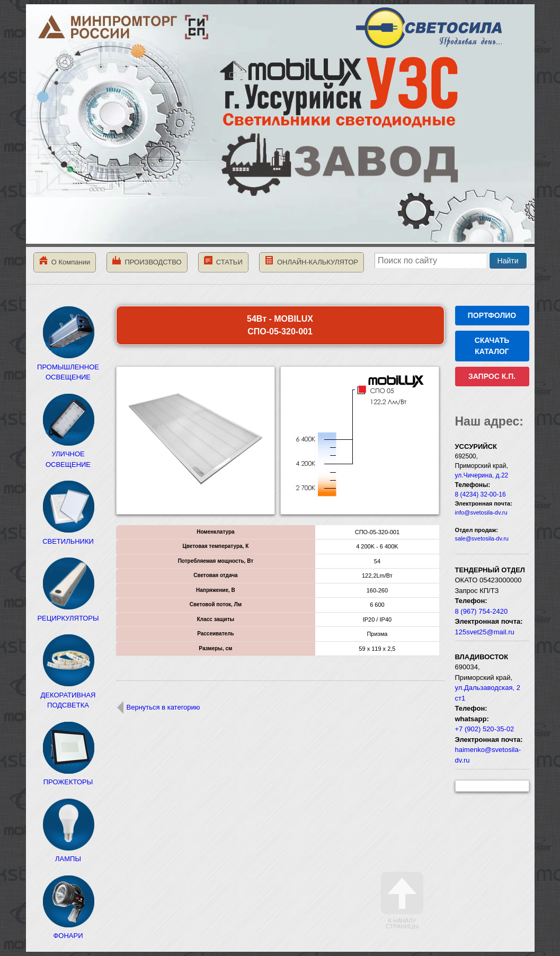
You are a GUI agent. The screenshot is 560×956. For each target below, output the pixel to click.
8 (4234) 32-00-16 (481, 494)
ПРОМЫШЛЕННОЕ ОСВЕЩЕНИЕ (68, 367)
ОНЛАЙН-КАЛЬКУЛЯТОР (312, 261)
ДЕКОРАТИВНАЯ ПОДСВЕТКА (68, 695)
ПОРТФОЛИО (492, 315)
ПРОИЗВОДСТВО (147, 261)
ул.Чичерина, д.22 (482, 475)
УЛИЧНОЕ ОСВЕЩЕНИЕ (68, 454)
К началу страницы (402, 901)
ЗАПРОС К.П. (492, 376)
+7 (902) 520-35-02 (485, 729)
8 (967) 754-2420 (482, 611)
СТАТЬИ (223, 261)
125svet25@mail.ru (485, 632)
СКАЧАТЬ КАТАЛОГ (492, 346)
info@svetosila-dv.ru (481, 512)
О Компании (65, 261)
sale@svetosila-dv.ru (482, 538)
